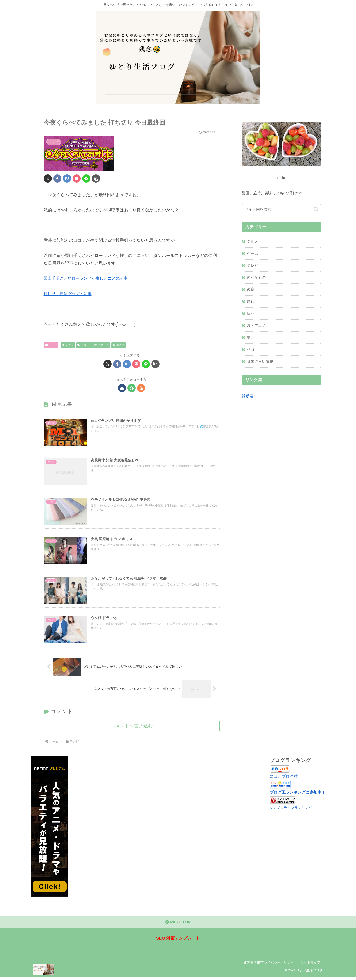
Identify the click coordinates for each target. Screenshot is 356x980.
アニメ (68, 345)
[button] (96, 178)
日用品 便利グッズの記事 (69, 294)
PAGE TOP (178, 925)
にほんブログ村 (281, 778)
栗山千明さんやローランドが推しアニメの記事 (88, 278)
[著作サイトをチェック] (122, 388)
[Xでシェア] (48, 178)
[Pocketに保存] (77, 178)
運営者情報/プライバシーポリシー (269, 965)
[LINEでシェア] (86, 178)
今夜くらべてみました (93, 345)
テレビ (51, 345)
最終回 (119, 345)
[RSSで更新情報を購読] (141, 388)
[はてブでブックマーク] (67, 178)
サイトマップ (310, 965)
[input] (281, 209)
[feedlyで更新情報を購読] (132, 388)
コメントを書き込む (132, 728)
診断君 (248, 396)
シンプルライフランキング (289, 809)
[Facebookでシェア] (57, 178)
